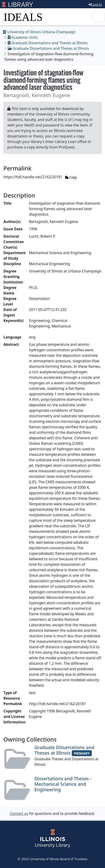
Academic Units (23, 37)
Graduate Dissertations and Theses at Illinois (48, 43)
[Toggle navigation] (99, 17)
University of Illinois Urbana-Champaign (39, 32)
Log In (95, 4)
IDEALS (23, 17)
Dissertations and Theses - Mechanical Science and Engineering (63, 784)
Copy (71, 177)
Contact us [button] (19, 813)
